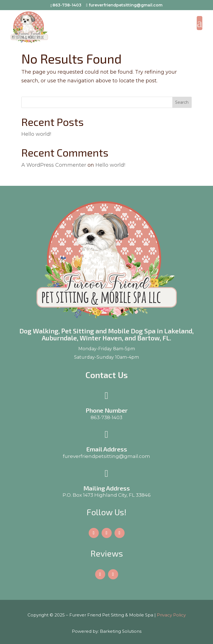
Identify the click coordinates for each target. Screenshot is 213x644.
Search (182, 102)
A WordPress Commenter (54, 165)
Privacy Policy (171, 615)
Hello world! (36, 134)
